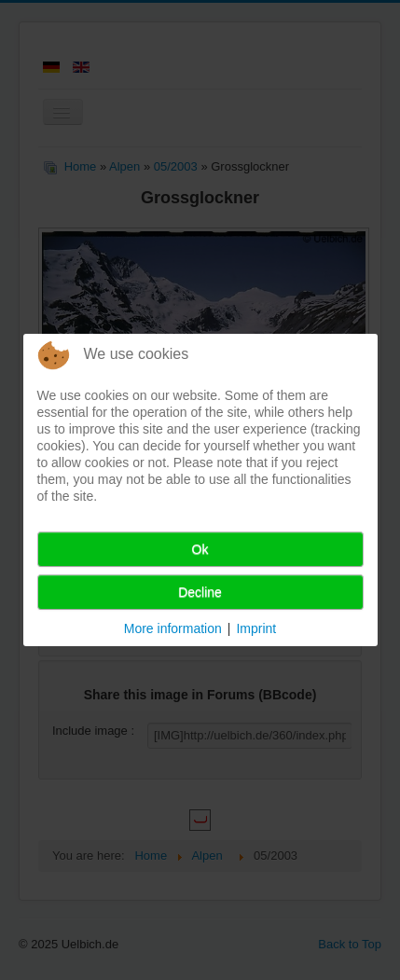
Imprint (256, 628)
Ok (200, 549)
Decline (200, 592)
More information (173, 628)
